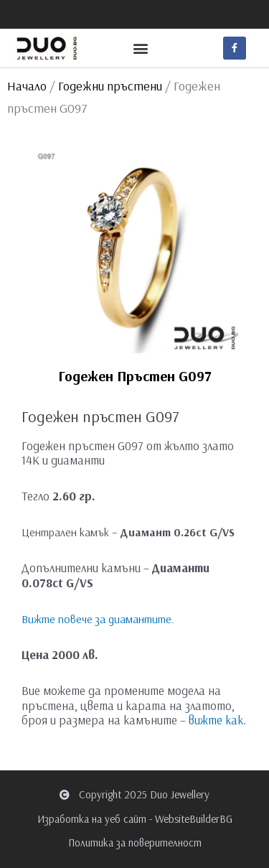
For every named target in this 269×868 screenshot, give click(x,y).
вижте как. (217, 720)
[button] (140, 48)
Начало (27, 86)
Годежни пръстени (110, 86)
